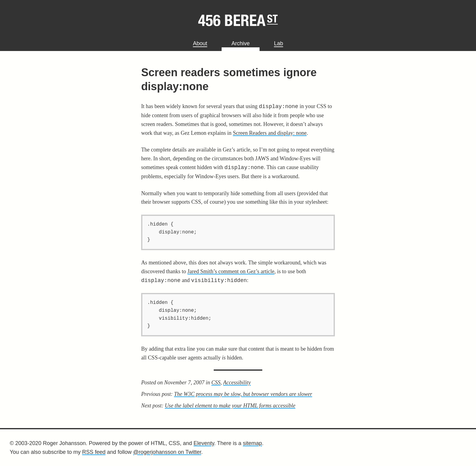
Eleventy (204, 443)
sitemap (252, 443)
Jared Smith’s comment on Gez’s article (231, 271)
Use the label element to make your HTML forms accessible (230, 406)
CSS (216, 383)
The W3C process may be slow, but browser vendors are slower (243, 394)
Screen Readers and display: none (270, 133)
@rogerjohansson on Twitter (167, 452)
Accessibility (237, 383)
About (200, 43)
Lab (279, 43)
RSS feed (94, 452)
